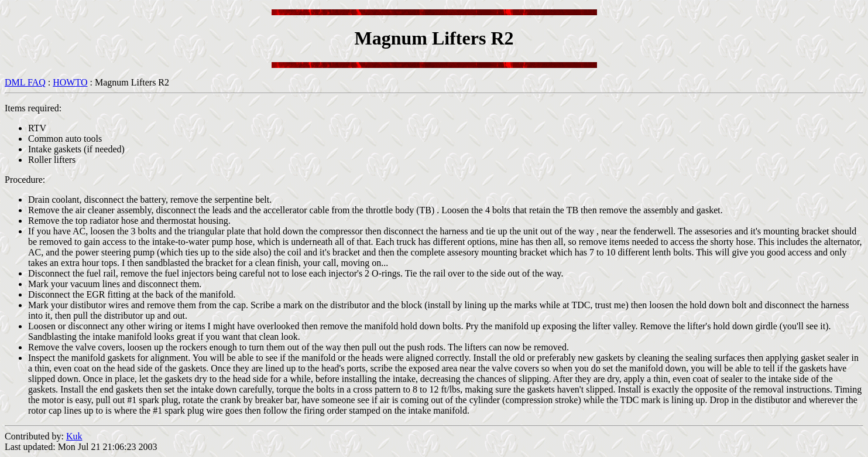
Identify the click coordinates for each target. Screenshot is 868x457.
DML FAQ (25, 82)
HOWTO (70, 82)
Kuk (74, 436)
